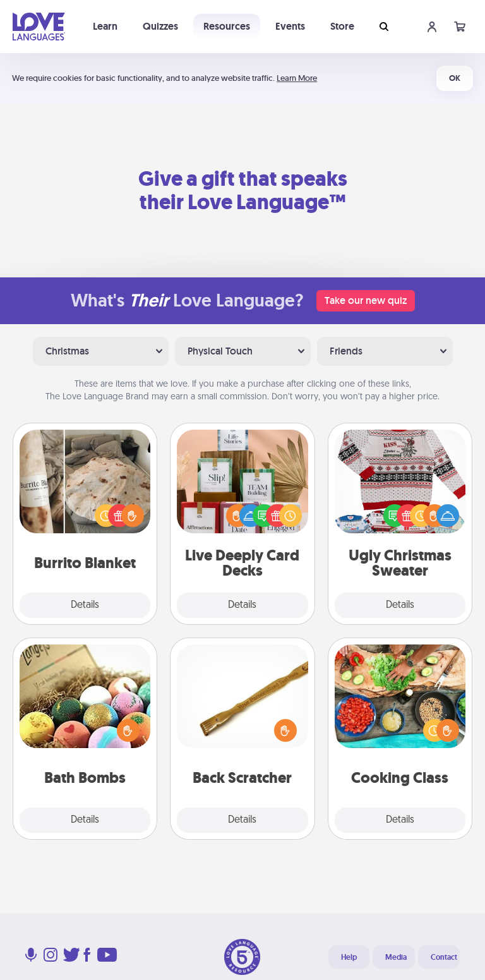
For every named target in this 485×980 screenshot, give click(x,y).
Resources (227, 26)
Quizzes (160, 26)
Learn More (297, 78)
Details (85, 605)
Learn (105, 26)
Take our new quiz (366, 300)
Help (349, 957)
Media (396, 957)
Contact (444, 957)
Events (290, 26)
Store (342, 26)
